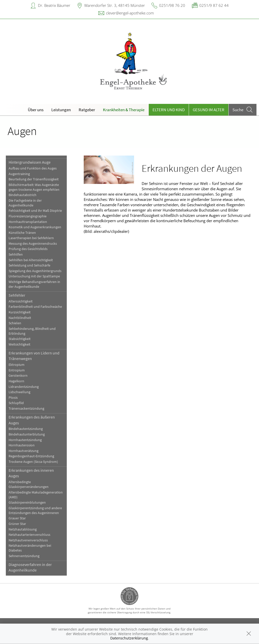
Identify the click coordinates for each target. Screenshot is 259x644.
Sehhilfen (16, 254)
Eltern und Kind (169, 110)
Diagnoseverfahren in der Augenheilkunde (30, 567)
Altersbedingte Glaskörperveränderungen (29, 484)
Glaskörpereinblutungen (27, 503)
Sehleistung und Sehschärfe (29, 265)
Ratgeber (87, 110)
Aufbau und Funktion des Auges (33, 168)
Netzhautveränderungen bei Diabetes (30, 548)
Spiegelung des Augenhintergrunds (35, 271)
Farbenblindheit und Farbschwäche (35, 307)
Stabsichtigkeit (20, 339)
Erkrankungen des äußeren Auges (32, 420)
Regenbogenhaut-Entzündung (31, 456)
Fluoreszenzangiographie (28, 216)
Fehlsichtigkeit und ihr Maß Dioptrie (35, 211)
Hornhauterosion (22, 445)
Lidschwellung (19, 392)
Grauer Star (17, 518)
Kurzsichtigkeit (20, 312)
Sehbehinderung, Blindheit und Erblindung (32, 331)
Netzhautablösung (23, 529)
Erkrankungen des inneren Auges (31, 473)
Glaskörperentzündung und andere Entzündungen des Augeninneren (35, 510)
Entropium (17, 370)
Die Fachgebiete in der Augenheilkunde (25, 203)
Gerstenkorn (18, 376)
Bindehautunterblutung (27, 434)
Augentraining (19, 174)
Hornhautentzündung (25, 440)
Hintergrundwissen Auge (30, 162)
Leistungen (61, 110)
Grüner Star (17, 524)
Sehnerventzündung (24, 556)
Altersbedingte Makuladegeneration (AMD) (36, 495)
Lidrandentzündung (24, 387)
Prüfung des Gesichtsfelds (28, 249)
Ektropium (17, 365)
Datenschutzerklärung (129, 638)
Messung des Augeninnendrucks (33, 244)
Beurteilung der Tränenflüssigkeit (34, 179)
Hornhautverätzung (24, 451)
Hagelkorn (16, 381)
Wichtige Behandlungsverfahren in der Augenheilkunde (34, 284)
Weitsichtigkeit (19, 344)
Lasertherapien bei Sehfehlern (31, 238)
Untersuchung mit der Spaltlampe (34, 276)
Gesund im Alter (209, 110)
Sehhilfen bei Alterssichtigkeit (31, 260)
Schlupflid (16, 403)
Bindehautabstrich (23, 195)
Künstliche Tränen (22, 233)
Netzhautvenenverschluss (28, 540)
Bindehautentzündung (26, 429)
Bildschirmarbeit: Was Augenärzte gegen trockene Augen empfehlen (34, 187)
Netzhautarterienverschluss (29, 535)
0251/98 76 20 (172, 5)
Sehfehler (17, 295)
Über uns (36, 110)
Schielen (15, 323)
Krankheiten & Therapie (124, 110)
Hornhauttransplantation (28, 222)
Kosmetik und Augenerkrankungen (35, 227)
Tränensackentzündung (26, 409)
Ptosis (13, 398)
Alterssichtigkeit (21, 301)
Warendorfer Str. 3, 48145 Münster (115, 5)
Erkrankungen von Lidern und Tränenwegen (34, 356)
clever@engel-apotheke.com (130, 13)
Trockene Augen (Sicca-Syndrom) (33, 462)
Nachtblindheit (20, 318)
